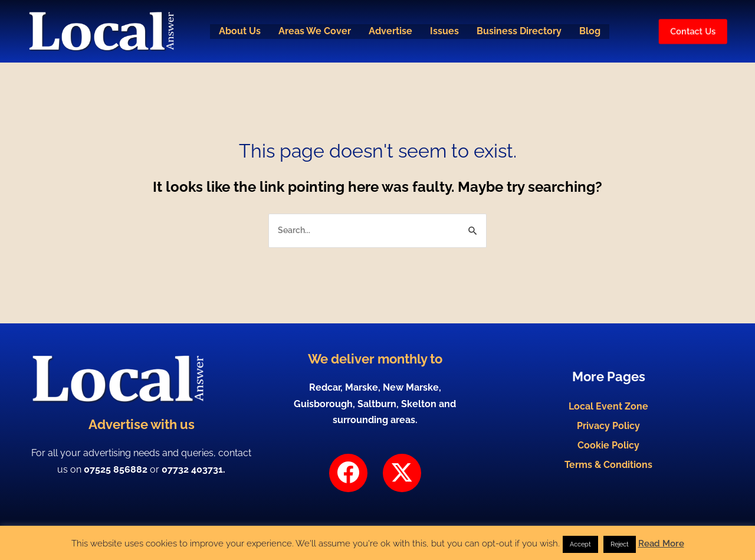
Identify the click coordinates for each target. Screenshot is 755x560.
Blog (593, 31)
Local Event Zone (608, 402)
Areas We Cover (313, 31)
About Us (237, 31)
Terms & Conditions (608, 473)
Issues (445, 31)
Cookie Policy (608, 449)
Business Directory (521, 31)
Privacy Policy (608, 426)
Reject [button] (620, 544)
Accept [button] (580, 544)
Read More (661, 543)
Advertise (390, 31)
